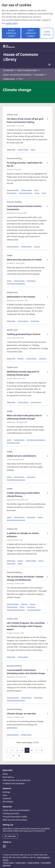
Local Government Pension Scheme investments (24, 208)
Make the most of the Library (15, 820)
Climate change (9, 79)
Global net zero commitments (21, 456)
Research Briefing (13, 190)
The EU (44, 193)
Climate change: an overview (21, 714)
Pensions (37, 247)
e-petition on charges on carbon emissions (23, 535)
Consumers (43, 359)
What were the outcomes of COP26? (24, 260)
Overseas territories (34, 610)
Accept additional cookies (11, 33)
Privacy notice (8, 863)
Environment (39, 75)
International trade (13, 443)
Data (5, 795)
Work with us (8, 777)
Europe (37, 193)
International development (16, 610)
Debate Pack (11, 150)
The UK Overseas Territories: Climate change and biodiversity (25, 578)
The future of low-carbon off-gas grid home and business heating (25, 121)
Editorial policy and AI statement (17, 780)
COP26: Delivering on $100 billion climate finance (23, 495)
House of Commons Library (21, 57)
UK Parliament (8, 70)
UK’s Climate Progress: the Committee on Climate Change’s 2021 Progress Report (26, 626)
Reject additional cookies (31, 33)
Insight (9, 281)
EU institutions (12, 193)
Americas (24, 604)
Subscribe (10, 836)
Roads (20, 564)
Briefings (6, 792)
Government (31, 477)
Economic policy (36, 402)
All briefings (8, 802)
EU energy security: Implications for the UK (25, 164)
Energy (33, 150)
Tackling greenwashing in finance (24, 334)
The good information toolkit (15, 817)
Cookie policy (21, 863)
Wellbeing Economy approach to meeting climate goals (23, 373)
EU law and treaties (25, 193)
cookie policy (12, 23)
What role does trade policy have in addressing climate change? (24, 417)
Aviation (20, 561)
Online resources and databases (16, 810)
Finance (40, 517)
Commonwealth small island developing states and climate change (26, 672)
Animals (32, 604)
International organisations (16, 284)
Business (20, 359)
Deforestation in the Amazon (21, 297)
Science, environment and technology (17, 75)
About (5, 774)
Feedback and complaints (14, 784)
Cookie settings (47, 33)
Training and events (11, 814)
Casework (7, 799)
